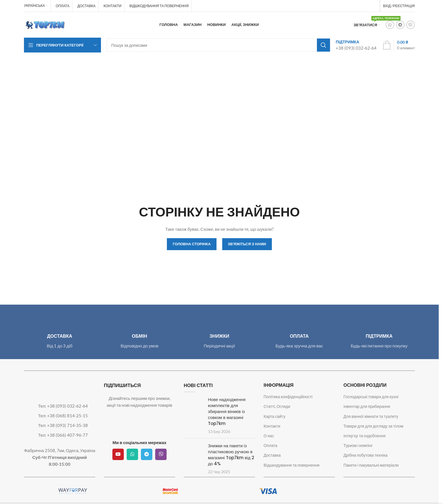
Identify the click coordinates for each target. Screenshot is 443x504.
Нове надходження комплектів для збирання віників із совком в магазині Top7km (227, 411)
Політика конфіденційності (288, 397)
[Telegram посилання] (400, 25)
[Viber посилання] (410, 25)
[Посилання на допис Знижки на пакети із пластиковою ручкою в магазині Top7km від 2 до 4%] (194, 451)
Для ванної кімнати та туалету (371, 416)
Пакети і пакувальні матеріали (371, 465)
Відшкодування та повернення (292, 465)
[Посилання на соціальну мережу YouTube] (118, 454)
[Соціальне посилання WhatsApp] (390, 25)
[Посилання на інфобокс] (356, 45)
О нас (269, 436)
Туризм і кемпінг (358, 445)
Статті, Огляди (277, 406)
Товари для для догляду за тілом (373, 426)
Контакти (272, 426)
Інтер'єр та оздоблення (365, 436)
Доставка (272, 455)
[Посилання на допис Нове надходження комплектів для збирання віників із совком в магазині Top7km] (194, 404)
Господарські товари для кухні (371, 397)
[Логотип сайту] (45, 24)
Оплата (270, 445)
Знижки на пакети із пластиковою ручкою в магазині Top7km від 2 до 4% (231, 455)
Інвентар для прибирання (367, 406)
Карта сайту (275, 416)
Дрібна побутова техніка (366, 455)
